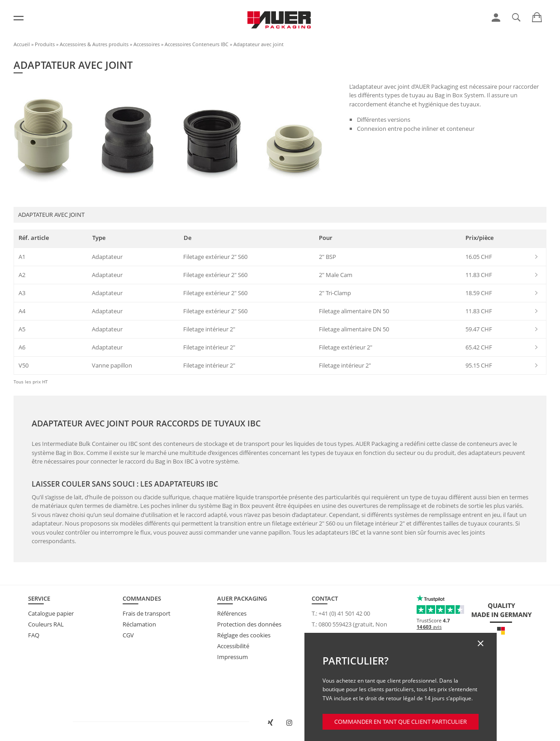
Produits (45, 44)
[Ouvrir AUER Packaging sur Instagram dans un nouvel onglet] (289, 723)
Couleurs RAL (46, 624)
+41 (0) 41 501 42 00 (344, 613)
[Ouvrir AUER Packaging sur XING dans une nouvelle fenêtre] (271, 723)
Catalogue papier (51, 613)
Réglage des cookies (244, 635)
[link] (496, 18)
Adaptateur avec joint (259, 44)
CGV (128, 635)
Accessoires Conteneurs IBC (197, 44)
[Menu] (19, 18)
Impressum (233, 657)
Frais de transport (147, 613)
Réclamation (139, 624)
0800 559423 (335, 624)
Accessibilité (233, 646)
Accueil (22, 44)
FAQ (34, 635)
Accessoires (147, 44)
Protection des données (249, 624)
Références (232, 613)
